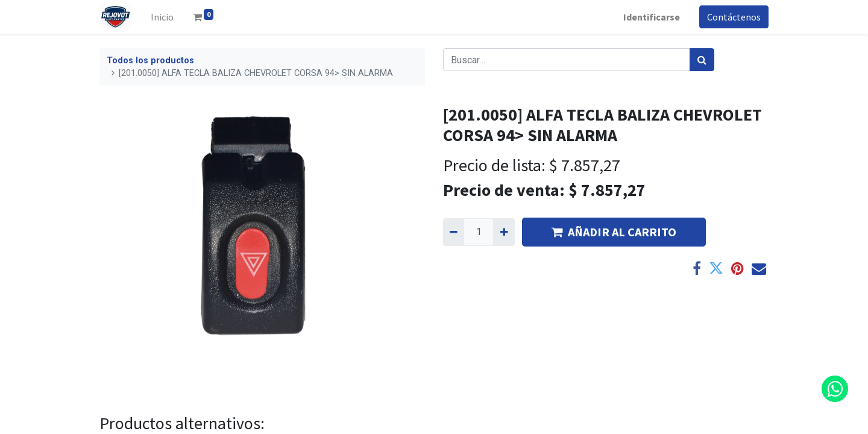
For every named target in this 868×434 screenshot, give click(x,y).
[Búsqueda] (702, 60)
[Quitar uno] (454, 232)
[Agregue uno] (504, 232)
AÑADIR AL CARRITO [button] (614, 232)
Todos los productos (150, 61)
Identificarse (652, 17)
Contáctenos (734, 17)
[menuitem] (162, 17)
